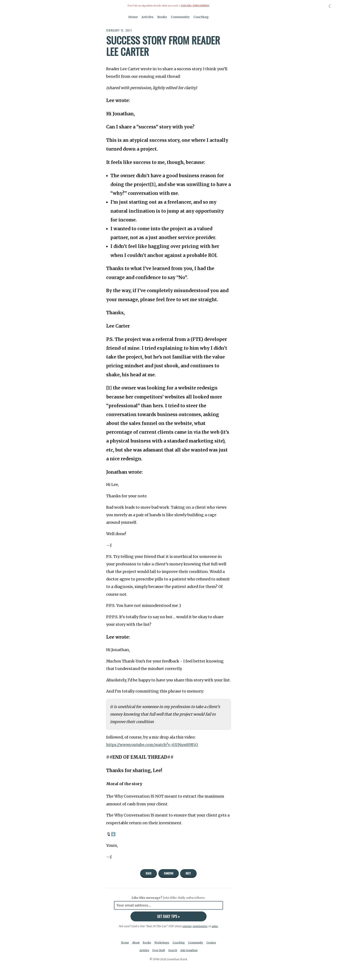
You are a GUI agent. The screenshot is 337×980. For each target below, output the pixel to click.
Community (180, 17)
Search (173, 950)
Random (169, 873)
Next (188, 873)
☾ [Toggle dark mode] (330, 6)
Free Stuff (159, 950)
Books (162, 17)
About (136, 943)
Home (133, 17)
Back (149, 873)
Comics (212, 943)
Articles (147, 17)
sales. (215, 926)
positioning (200, 926)
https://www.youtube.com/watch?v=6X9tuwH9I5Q (153, 745)
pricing (187, 926)
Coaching (201, 17)
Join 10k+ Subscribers (195, 6)
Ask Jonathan (190, 950)
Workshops (162, 943)
